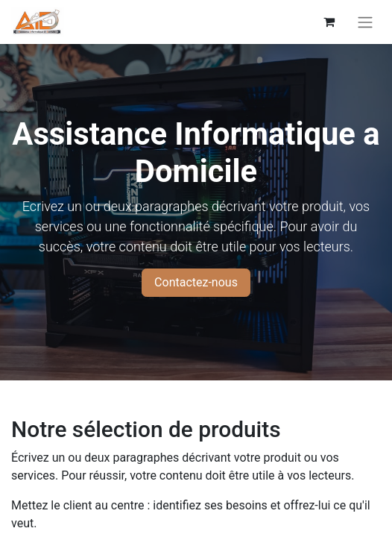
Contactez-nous (196, 282)
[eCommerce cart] (329, 22)
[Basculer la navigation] (365, 22)
